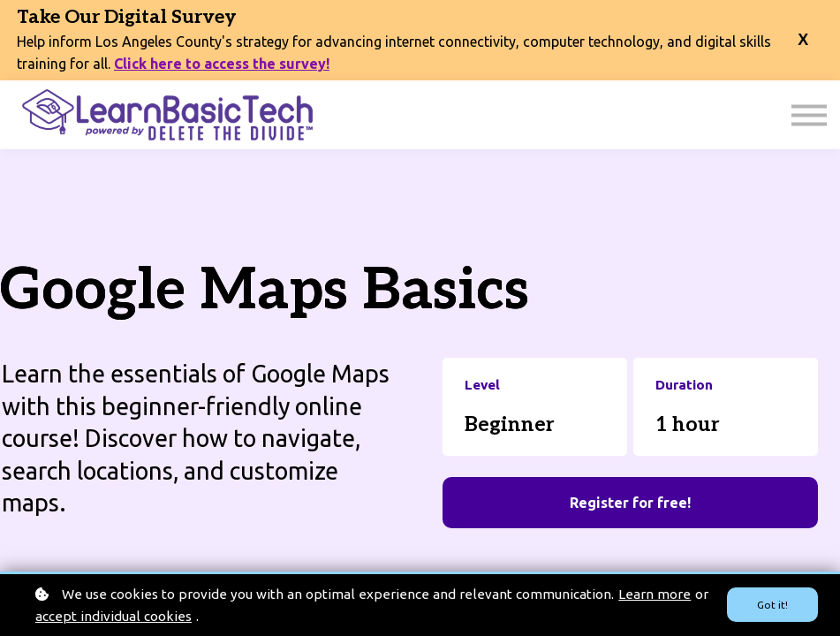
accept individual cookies (114, 616)
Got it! (772, 605)
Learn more (655, 594)
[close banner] (803, 40)
